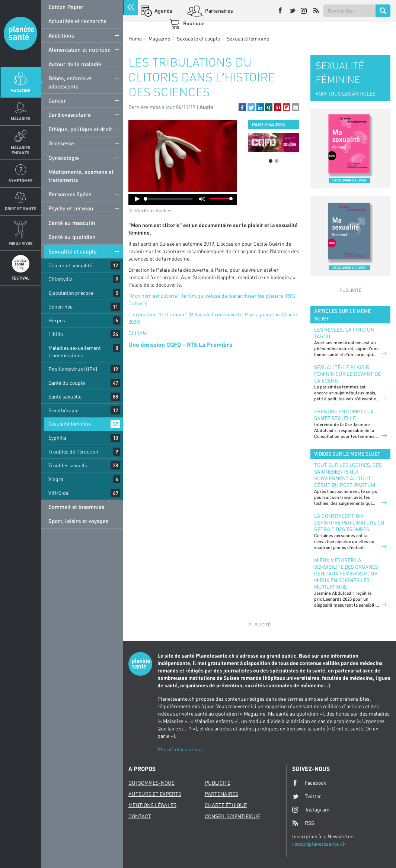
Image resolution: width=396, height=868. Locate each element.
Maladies (21, 118)
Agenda (163, 11)
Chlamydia (60, 279)
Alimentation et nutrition (80, 49)
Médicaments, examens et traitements (81, 176)
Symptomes (21, 180)
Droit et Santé (20, 208)
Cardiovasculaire (70, 114)
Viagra (56, 479)
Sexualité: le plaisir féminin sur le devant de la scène (347, 374)
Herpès (57, 320)
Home (135, 38)
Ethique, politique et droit (80, 129)
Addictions (61, 35)
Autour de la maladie (75, 64)
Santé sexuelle (65, 396)
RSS (303, 823)
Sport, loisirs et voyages (78, 521)
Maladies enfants (21, 150)
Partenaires (218, 11)
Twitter (307, 796)
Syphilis (58, 438)
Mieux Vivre (21, 243)
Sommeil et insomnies (76, 507)
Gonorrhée (60, 306)
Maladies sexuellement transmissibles (75, 351)
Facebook (309, 783)
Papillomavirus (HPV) (73, 369)
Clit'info (138, 333)
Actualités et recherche (77, 21)
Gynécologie (64, 158)
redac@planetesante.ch (319, 844)
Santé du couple (67, 383)
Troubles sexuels (68, 465)
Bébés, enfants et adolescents (70, 82)
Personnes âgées (70, 194)
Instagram (311, 809)
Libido (56, 334)
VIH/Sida (58, 493)
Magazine (20, 91)
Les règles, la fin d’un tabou (344, 333)
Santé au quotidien (72, 237)
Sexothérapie (63, 410)
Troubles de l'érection (73, 451)
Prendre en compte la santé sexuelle (344, 415)
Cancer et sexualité (70, 265)
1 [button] (271, 161)
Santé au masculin (72, 223)
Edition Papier (66, 7)
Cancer (57, 100)
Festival (20, 278)
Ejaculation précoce (71, 293)
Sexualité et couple (73, 251)
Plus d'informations (180, 749)
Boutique (193, 23)
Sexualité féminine (70, 424)
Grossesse (61, 143)
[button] (242, 107)
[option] (274, 143)
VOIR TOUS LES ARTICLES (346, 93)
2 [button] (277, 161)
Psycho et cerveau (71, 208)
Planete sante (20, 33)
